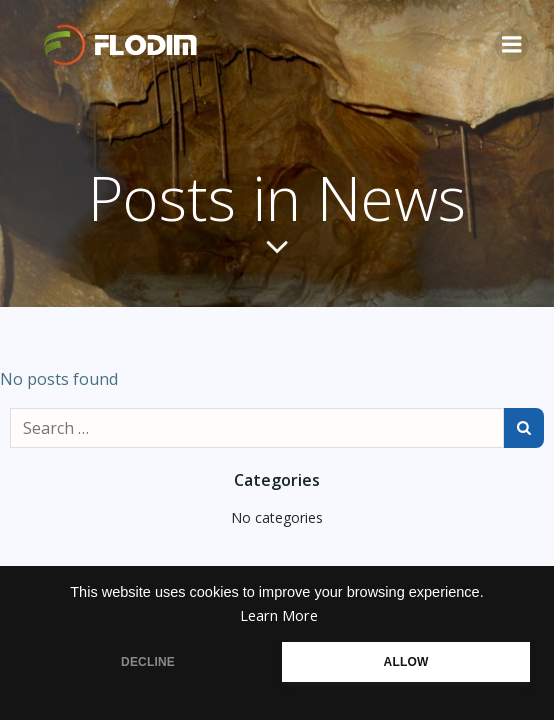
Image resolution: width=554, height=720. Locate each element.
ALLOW (406, 662)
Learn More (279, 615)
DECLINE (148, 662)
